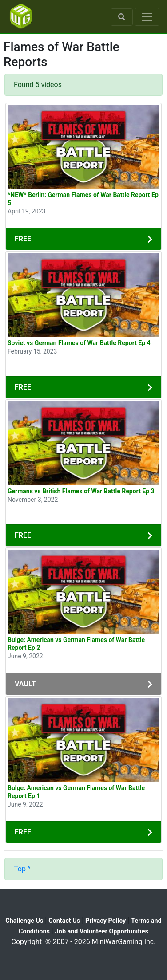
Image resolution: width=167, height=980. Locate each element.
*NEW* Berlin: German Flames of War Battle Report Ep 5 (83, 199)
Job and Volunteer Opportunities (102, 931)
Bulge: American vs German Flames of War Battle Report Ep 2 (76, 644)
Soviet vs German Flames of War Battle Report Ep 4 (79, 343)
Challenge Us (24, 921)
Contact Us (64, 921)
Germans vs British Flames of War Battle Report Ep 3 (81, 491)
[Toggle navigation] (147, 17)
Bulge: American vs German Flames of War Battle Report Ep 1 (76, 792)
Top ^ (22, 869)
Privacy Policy (105, 921)
